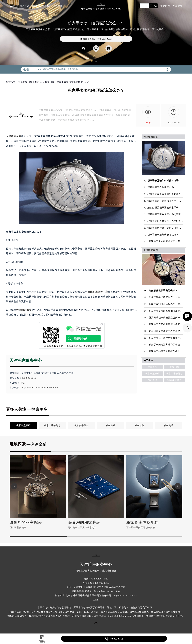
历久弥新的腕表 (18, 528)
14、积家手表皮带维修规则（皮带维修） (164, 311)
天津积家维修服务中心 (30, 82)
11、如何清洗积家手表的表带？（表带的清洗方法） (164, 291)
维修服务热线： (96, 39)
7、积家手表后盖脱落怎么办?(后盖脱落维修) (164, 221)
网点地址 (178, 6)
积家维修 (175, 367)
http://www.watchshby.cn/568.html (40, 388)
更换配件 (58, 6)
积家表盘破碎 (152, 374)
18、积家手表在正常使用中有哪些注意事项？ (164, 338)
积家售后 (152, 367)
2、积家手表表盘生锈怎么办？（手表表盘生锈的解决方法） (164, 187)
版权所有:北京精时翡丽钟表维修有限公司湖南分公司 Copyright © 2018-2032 (96, 596)
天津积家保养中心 (98, 292)
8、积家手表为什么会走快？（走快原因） (164, 228)
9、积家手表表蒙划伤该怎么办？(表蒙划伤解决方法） (164, 235)
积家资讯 (152, 380)
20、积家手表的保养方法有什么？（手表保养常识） (164, 351)
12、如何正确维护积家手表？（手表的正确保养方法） (164, 297)
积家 (23, 383)
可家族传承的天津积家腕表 (141, 528)
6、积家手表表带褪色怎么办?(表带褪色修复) (164, 214)
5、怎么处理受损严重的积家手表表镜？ (164, 208)
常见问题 (165, 6)
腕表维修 (35, 6)
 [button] (14, 486)
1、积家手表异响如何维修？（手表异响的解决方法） (164, 181)
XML (96, 600)
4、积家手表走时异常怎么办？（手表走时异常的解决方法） (164, 201)
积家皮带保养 (175, 380)
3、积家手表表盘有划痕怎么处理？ (163, 194)
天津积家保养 (14, 136)
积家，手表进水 (175, 374)
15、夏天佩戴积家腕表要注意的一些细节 (164, 318)
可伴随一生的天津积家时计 (82, 528)
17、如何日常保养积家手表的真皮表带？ (164, 331)
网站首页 (24, 6)
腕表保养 (46, 6)
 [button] (178, 486)
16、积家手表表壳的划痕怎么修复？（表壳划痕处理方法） (164, 324)
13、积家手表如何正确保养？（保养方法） (164, 304)
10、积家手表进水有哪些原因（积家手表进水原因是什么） (164, 241)
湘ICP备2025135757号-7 (107, 591)
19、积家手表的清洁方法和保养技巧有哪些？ (164, 345)
